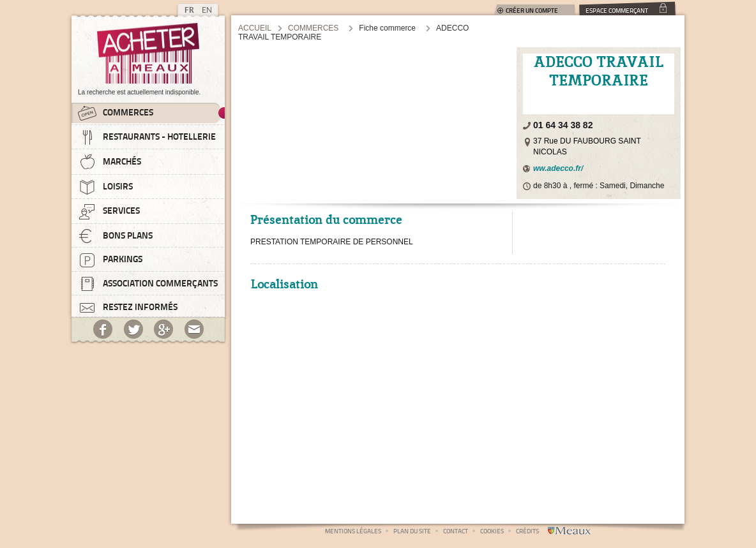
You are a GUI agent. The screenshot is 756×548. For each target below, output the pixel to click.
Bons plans (115, 236)
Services (109, 211)
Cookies (492, 531)
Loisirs (105, 187)
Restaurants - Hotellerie (147, 137)
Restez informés (128, 306)
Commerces (116, 113)
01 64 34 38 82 (563, 125)
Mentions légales (353, 531)
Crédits (527, 531)
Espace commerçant (617, 10)
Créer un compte (532, 10)
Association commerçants (148, 284)
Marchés (110, 162)
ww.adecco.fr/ (558, 168)
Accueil (255, 28)
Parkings (110, 260)
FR (189, 10)
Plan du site (412, 531)
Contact (456, 531)
